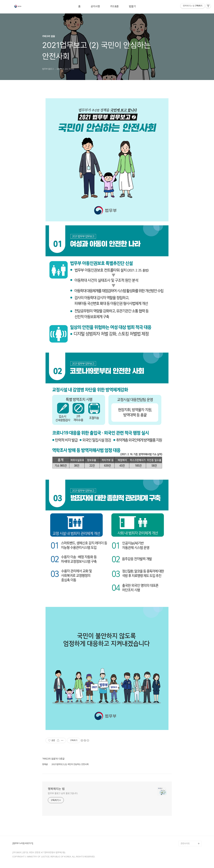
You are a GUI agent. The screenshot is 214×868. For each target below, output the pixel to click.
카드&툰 (114, 6)
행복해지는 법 (56, 789)
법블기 (132, 6)
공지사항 (95, 6)
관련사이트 (185, 843)
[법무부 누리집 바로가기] (23, 843)
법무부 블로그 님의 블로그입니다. (63, 793)
